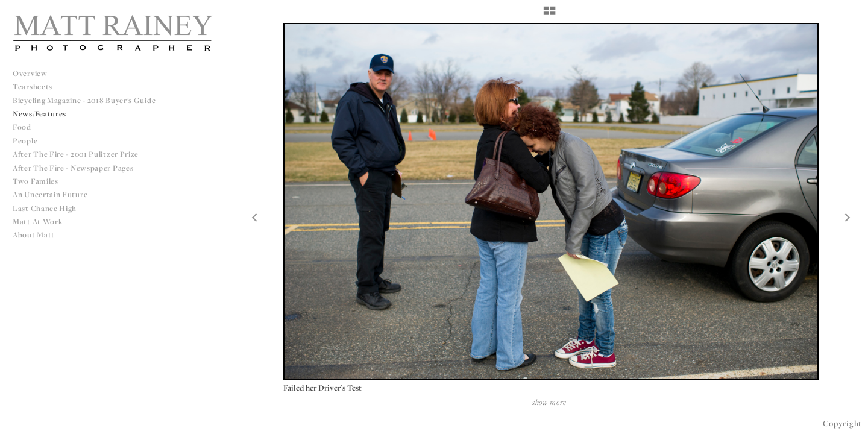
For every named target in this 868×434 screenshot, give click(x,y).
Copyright (842, 423)
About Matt (34, 235)
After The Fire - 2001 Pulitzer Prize (76, 154)
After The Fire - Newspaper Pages (73, 168)
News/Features (39, 114)
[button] (549, 15)
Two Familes (36, 181)
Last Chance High (45, 208)
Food (22, 127)
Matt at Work (38, 222)
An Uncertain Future (50, 194)
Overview (30, 73)
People (25, 141)
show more (549, 402)
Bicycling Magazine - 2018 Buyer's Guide (84, 100)
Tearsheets (33, 86)
